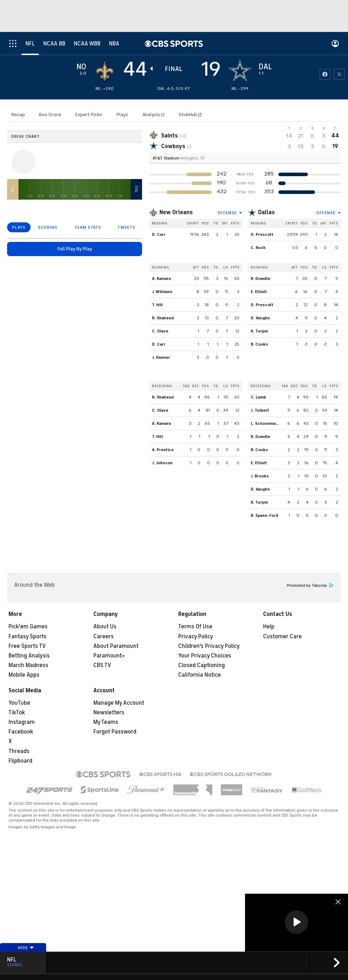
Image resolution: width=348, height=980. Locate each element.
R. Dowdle (260, 278)
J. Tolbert (260, 410)
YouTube (19, 703)
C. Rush (258, 248)
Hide (26, 948)
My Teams (106, 722)
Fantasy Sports (28, 637)
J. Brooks (260, 476)
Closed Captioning (202, 665)
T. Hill (157, 305)
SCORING (48, 227)
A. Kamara (161, 278)
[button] (297, 922)
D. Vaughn (260, 318)
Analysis (152, 115)
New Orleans (176, 212)
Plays (122, 115)
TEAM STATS (88, 227)
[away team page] (105, 70)
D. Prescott (262, 234)
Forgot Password (115, 732)
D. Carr (159, 234)
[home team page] (240, 70)
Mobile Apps (24, 675)
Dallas (267, 212)
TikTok (17, 713)
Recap (18, 115)
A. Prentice (163, 450)
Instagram (22, 722)
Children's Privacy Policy (209, 646)
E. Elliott (259, 292)
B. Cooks (259, 344)
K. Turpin (259, 331)
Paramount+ (109, 656)
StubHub (190, 115)
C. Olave (160, 331)
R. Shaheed (163, 318)
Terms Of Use (195, 627)
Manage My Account (119, 703)
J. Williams (162, 292)
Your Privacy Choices (205, 656)
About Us (105, 627)
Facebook (21, 732)
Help (269, 627)
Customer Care (282, 637)
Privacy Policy (196, 637)
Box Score (50, 115)
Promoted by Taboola (310, 586)
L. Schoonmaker (267, 423)
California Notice (200, 675)
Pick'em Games (28, 627)
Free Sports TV (27, 646)
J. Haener (161, 357)
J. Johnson (162, 463)
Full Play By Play (75, 249)
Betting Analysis (29, 656)
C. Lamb (258, 397)
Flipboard (20, 761)
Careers (104, 637)
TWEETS (126, 227)
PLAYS (19, 227)
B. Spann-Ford (264, 515)
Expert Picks (89, 115)
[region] (297, 923)
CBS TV (102, 665)
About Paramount (116, 646)
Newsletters (109, 713)
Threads (19, 751)
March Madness (28, 665)
